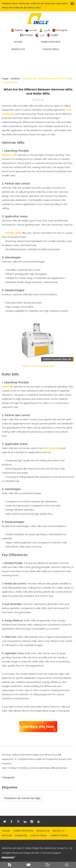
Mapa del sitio (32, 853)
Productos (18, 49)
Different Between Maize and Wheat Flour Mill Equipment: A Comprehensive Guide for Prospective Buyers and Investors (37, 759)
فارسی (45, 30)
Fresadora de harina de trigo (22, 798)
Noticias (15, 79)
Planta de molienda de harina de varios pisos (43, 4)
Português (60, 30)
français (27, 35)
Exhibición (21, 836)
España (17, 30)
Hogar (18, 42)
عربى (40, 35)
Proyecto (59, 831)
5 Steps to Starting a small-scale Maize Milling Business (38, 768)
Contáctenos (51, 49)
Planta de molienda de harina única (21, 8)
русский (31, 30)
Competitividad (59, 836)
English (53, 35)
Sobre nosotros (51, 42)
